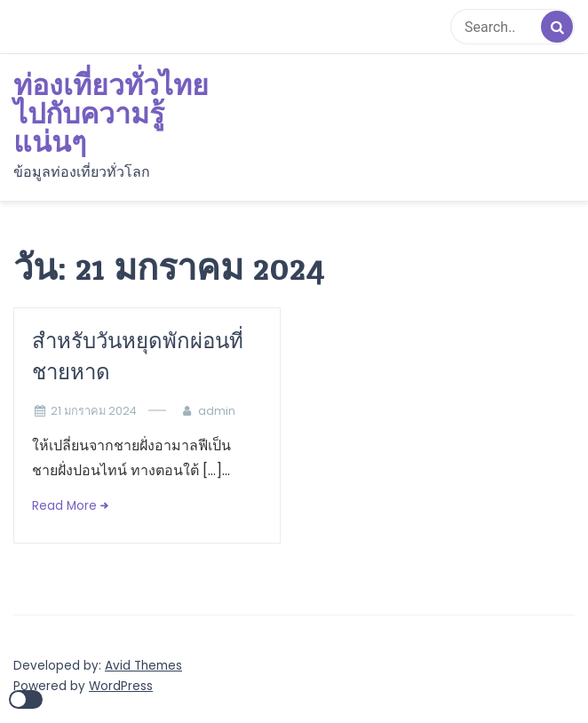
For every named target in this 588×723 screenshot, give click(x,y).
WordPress (121, 686)
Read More (64, 506)
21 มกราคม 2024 (94, 411)
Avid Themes (143, 666)
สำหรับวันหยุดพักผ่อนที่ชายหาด (138, 356)
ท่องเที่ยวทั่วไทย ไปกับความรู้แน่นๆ (111, 115)
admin (217, 411)
